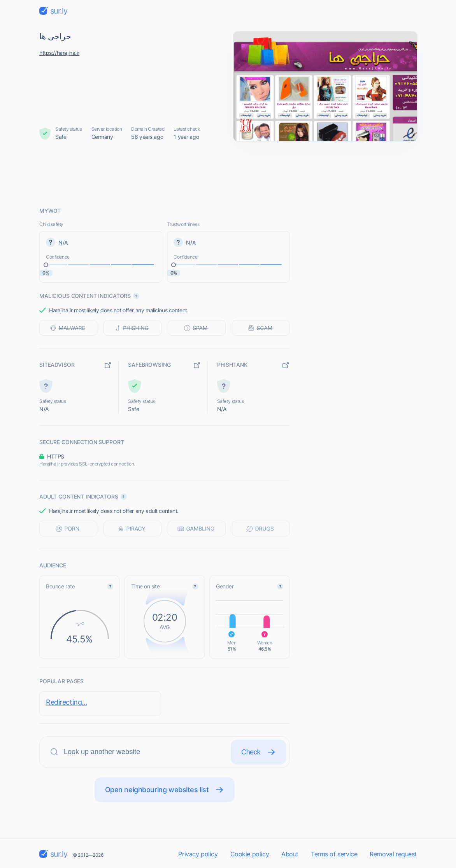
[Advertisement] (228, 174)
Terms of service (334, 854)
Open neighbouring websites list (165, 790)
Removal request (393, 854)
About (290, 854)
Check (259, 752)
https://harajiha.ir (59, 53)
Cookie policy (250, 854)
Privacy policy (198, 854)
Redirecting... (67, 702)
